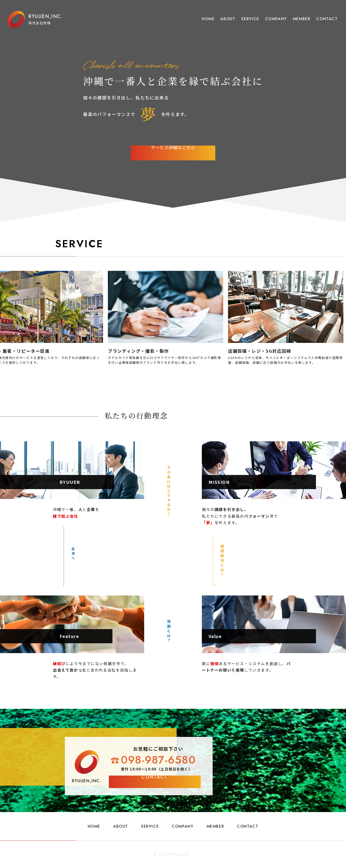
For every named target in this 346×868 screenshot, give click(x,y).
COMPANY (276, 19)
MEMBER (302, 19)
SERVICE (250, 19)
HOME (208, 19)
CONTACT (327, 19)
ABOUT (228, 19)
